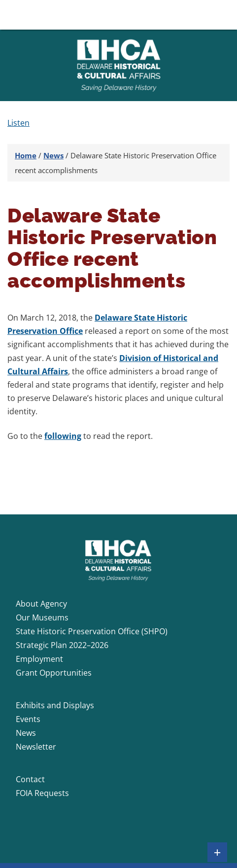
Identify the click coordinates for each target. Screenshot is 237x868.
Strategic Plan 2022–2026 (62, 645)
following (63, 436)
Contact (30, 779)
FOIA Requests (42, 793)
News (53, 155)
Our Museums (42, 617)
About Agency (41, 604)
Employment (39, 659)
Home (26, 155)
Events (28, 719)
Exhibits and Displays (55, 705)
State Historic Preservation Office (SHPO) (92, 631)
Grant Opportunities (54, 673)
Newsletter (36, 747)
